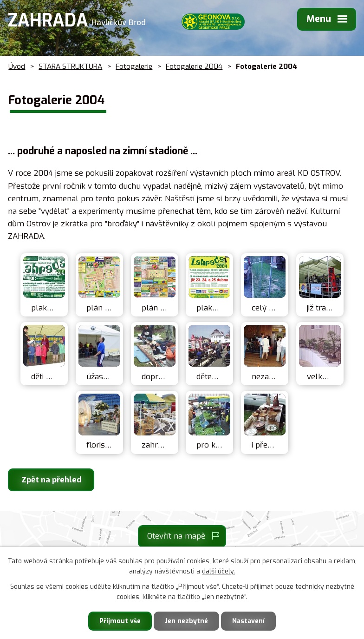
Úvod (17, 66)
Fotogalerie (134, 66)
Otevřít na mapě (176, 536)
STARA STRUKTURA (70, 66)
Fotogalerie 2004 (194, 66)
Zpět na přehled (51, 480)
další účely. (218, 572)
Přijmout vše (120, 621)
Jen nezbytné (186, 621)
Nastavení (248, 621)
